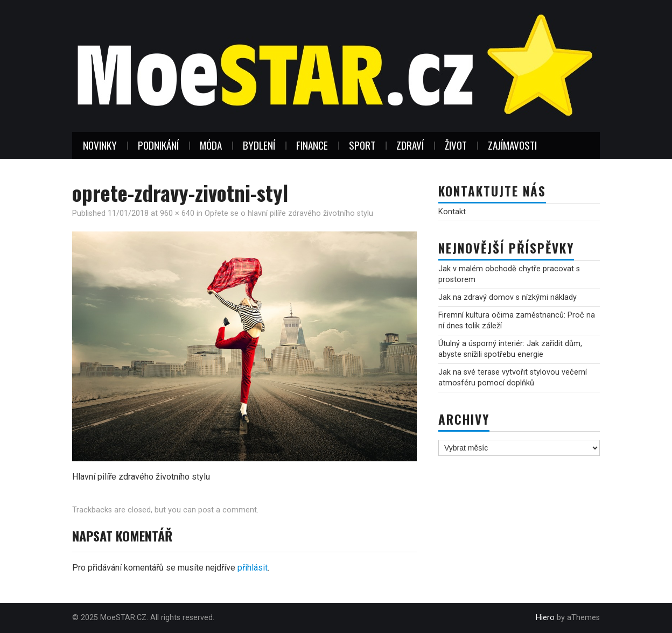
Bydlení (259, 145)
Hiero (545, 618)
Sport (362, 145)
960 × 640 (177, 213)
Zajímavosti (512, 145)
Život (456, 145)
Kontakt (452, 212)
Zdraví (410, 145)
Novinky (100, 145)
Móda (211, 145)
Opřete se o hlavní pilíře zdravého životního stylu (289, 213)
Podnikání (158, 145)
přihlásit (253, 568)
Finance (312, 145)
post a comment (227, 510)
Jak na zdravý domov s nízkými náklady (507, 297)
